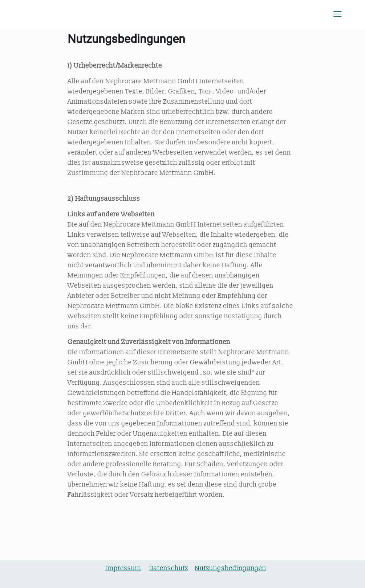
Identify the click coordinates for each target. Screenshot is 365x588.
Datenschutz (169, 568)
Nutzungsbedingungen (230, 568)
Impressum (123, 568)
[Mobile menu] (337, 15)
